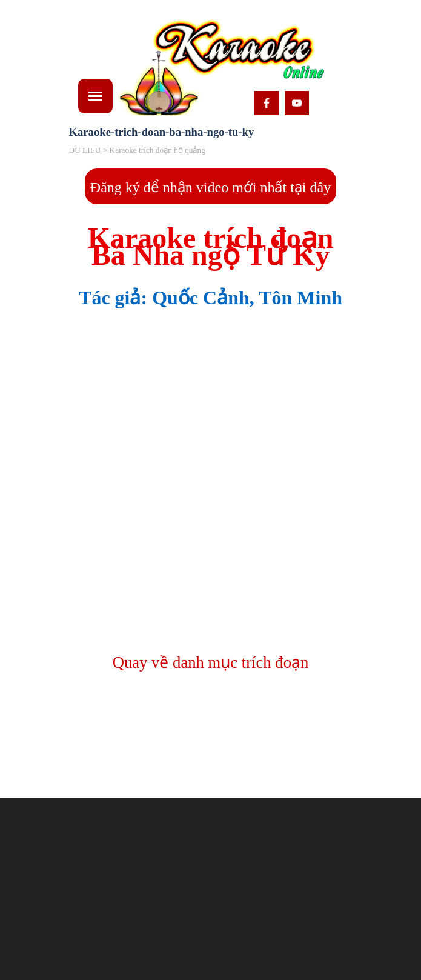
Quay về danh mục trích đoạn (211, 662)
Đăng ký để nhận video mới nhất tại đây (210, 187)
